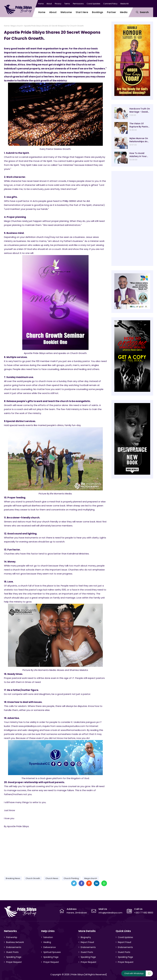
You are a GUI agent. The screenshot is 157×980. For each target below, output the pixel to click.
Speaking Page (14, 957)
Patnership (12, 937)
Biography (86, 937)
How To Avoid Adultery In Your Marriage (138, 155)
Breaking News (13, 878)
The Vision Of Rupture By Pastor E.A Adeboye (139, 125)
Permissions (78, 4)
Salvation (48, 937)
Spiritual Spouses (52, 952)
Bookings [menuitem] (98, 12)
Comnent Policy (110, 4)
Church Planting (71, 878)
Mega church (17, 26)
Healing (47, 942)
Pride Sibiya (77, 974)
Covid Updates (93, 4)
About (49, 4)
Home (41, 4)
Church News (52, 878)
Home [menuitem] (42, 12)
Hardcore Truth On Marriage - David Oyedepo (140, 110)
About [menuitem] (53, 12)
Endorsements (14, 947)
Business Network (15, 942)
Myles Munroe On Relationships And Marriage (139, 140)
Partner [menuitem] (112, 12)
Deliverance (50, 947)
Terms (67, 4)
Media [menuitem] (124, 12)
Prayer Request (14, 962)
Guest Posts (12, 952)
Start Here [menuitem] (82, 12)
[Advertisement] (56, 851)
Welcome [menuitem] (66, 12)
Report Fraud (87, 942)
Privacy (58, 4)
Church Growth (33, 878)
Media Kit (124, 4)
